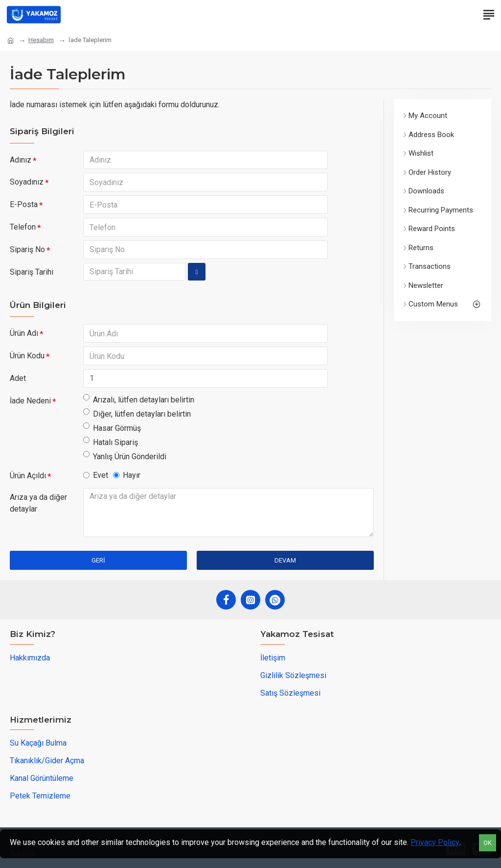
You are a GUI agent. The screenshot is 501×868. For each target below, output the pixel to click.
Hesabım (41, 40)
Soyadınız (27, 182)
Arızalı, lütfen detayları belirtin (139, 400)
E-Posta (24, 205)
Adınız (21, 160)
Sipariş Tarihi (32, 272)
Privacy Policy (435, 842)
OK (488, 843)
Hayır (127, 476)
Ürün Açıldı (28, 476)
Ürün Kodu (27, 356)
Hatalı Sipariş (111, 442)
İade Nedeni (30, 401)
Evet (96, 476)
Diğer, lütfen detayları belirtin (137, 414)
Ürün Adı (24, 334)
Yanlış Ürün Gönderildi (125, 457)
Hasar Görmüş (112, 428)
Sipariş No (27, 250)
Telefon (23, 227)
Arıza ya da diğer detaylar (38, 504)
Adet (18, 379)
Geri (98, 561)
